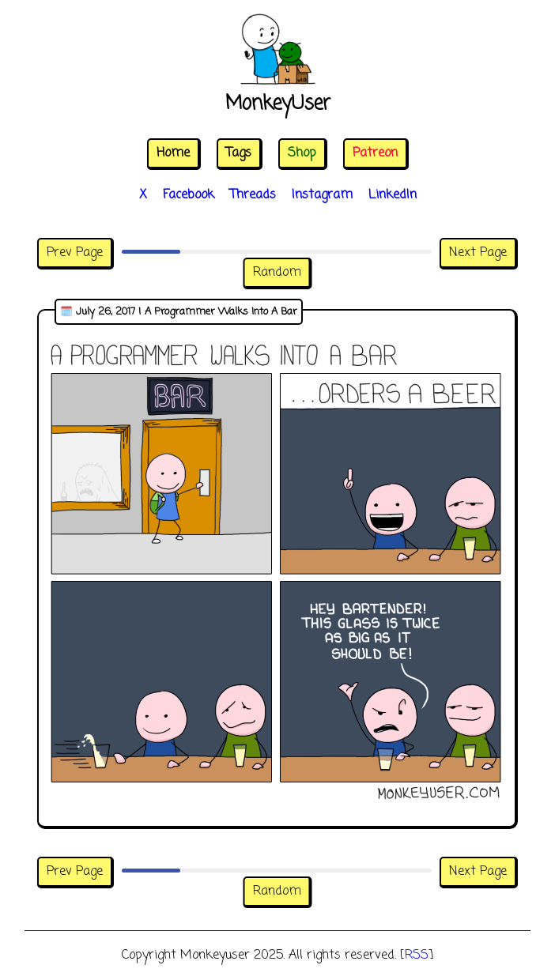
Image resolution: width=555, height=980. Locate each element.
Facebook (189, 195)
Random (277, 273)
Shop (302, 153)
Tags (239, 153)
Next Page (478, 253)
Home (173, 153)
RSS (417, 955)
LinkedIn (393, 195)
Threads (253, 195)
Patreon (375, 153)
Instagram (322, 195)
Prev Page (75, 253)
